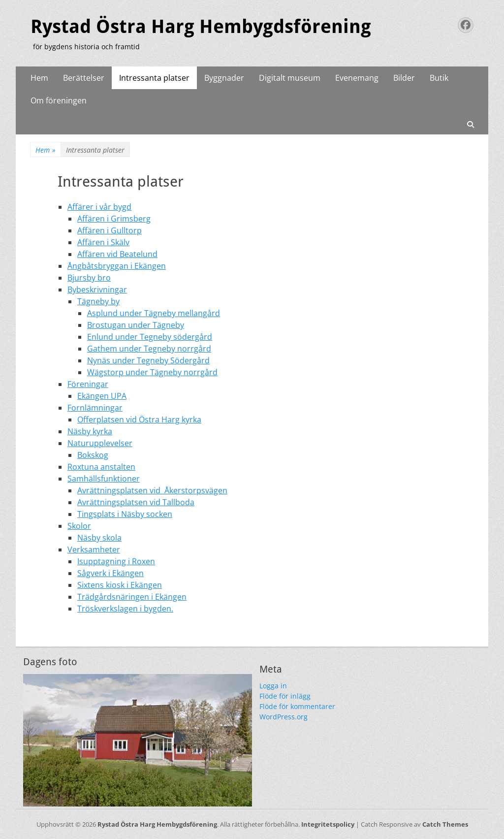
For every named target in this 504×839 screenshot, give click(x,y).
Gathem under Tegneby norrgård (149, 349)
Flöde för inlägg (285, 696)
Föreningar (88, 384)
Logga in (273, 686)
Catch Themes (445, 824)
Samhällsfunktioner (104, 479)
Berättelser (84, 78)
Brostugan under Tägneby (136, 325)
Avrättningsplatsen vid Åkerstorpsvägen (152, 490)
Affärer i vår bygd (99, 207)
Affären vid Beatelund (117, 254)
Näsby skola (99, 538)
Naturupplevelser (100, 443)
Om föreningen (59, 100)
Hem (39, 78)
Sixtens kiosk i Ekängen (120, 585)
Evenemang (357, 78)
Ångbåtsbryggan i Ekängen (117, 266)
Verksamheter (94, 549)
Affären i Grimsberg (114, 219)
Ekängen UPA (102, 396)
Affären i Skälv (103, 242)
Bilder (404, 78)
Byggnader (224, 78)
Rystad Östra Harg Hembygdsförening (201, 27)
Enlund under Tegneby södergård (150, 337)
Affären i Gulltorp (110, 230)
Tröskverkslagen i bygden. (125, 609)
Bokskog (93, 455)
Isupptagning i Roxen (116, 561)
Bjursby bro (89, 278)
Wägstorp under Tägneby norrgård (152, 372)
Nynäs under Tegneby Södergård (148, 360)
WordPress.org (283, 717)
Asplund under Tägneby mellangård (154, 313)
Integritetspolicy (328, 824)
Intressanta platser (154, 78)
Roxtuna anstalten (101, 467)
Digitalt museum (290, 78)
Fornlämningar (95, 408)
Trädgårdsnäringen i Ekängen (132, 597)
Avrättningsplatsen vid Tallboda (136, 502)
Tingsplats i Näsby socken (125, 514)
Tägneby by (98, 301)
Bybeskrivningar (97, 290)
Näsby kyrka (90, 431)
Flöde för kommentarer (297, 706)
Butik (439, 78)
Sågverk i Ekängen (110, 573)
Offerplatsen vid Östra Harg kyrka (139, 419)
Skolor (79, 526)
